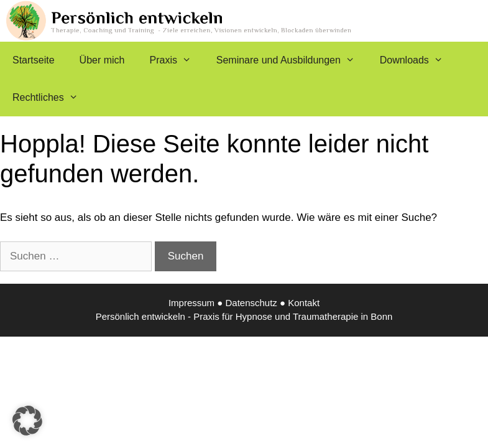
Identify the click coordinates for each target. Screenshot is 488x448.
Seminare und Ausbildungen (292, 60)
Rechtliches (52, 98)
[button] (27, 421)
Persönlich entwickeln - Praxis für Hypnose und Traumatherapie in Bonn (244, 316)
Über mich (102, 60)
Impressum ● (197, 303)
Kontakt (304, 303)
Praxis (177, 60)
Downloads (418, 60)
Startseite (34, 60)
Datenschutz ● (256, 303)
